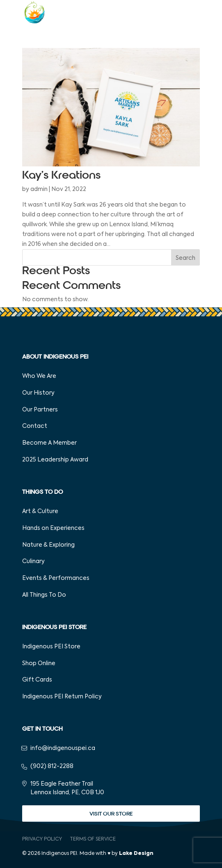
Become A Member (49, 443)
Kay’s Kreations (61, 175)
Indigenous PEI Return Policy (62, 697)
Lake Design (136, 854)
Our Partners (40, 410)
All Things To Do (44, 595)
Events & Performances (56, 578)
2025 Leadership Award (55, 460)
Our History (38, 393)
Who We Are (39, 376)
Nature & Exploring (48, 545)
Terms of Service (93, 839)
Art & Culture (40, 511)
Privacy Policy (42, 839)
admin (39, 189)
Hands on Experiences (53, 528)
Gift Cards (37, 680)
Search (185, 258)
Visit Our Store (111, 814)
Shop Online (39, 663)
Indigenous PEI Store (51, 647)
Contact (35, 426)
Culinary (33, 561)
